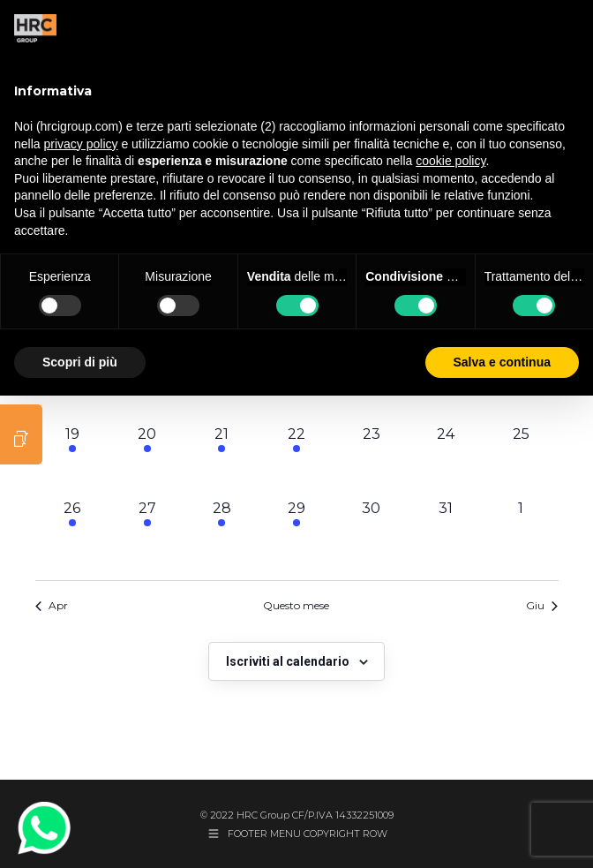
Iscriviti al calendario (288, 661)
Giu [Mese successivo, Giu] (542, 605)
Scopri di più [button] (80, 362)
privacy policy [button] (80, 144)
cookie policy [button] (450, 161)
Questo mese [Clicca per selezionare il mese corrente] (296, 605)
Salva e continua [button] (502, 362)
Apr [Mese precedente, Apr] (52, 605)
